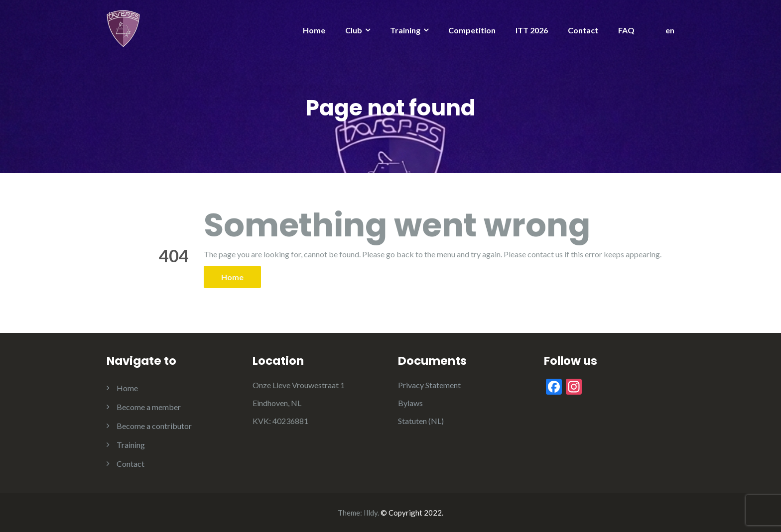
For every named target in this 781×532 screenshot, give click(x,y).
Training (405, 30)
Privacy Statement (429, 385)
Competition (472, 30)
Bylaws (410, 403)
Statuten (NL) (421, 421)
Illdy (371, 513)
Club (354, 30)
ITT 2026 (532, 30)
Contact (583, 30)
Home (314, 30)
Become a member (149, 407)
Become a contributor (154, 426)
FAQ (626, 30)
